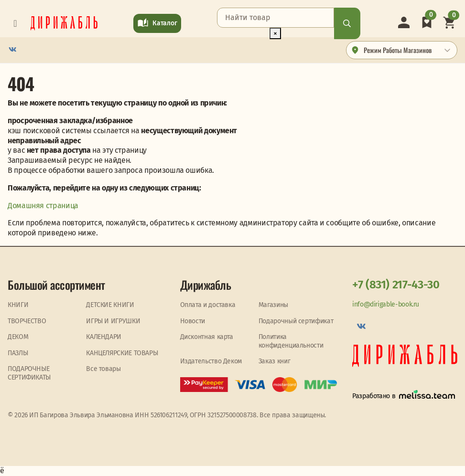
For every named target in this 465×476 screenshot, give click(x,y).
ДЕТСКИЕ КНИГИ (110, 305)
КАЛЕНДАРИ (104, 337)
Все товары (103, 369)
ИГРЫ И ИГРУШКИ (113, 321)
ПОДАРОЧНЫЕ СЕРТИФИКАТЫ (29, 373)
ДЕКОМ (18, 337)
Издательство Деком (211, 361)
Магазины (273, 305)
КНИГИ (18, 305)
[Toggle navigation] (15, 23)
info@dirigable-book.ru (386, 304)
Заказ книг (274, 361)
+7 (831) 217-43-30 (396, 285)
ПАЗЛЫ (18, 353)
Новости (193, 321)
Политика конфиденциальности (291, 341)
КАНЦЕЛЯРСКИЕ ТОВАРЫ (122, 353)
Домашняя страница (43, 206)
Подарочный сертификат (296, 321)
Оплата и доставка (208, 305)
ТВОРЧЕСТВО (27, 321)
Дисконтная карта (207, 337)
